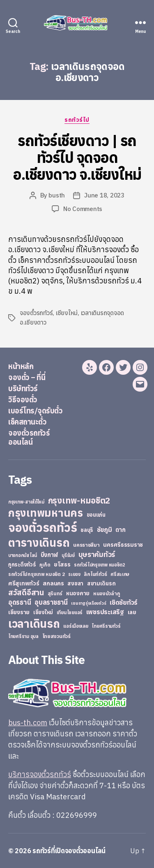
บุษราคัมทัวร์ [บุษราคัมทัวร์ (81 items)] (97, 554)
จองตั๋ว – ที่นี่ (27, 377)
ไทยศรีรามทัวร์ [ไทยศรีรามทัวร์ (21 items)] (106, 626)
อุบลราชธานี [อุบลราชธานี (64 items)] (51, 602)
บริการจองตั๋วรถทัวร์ (40, 774)
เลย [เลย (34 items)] (132, 612)
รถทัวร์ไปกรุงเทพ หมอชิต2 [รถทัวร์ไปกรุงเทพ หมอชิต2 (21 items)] (100, 565)
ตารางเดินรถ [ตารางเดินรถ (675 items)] (39, 542)
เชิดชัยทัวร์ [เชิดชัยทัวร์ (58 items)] (124, 602)
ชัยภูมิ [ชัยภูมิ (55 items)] (105, 529)
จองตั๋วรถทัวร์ (36, 313)
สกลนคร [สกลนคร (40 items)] (53, 583)
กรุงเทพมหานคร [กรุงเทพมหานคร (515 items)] (46, 513)
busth (57, 195)
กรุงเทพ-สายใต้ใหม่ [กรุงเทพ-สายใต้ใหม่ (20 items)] (26, 502)
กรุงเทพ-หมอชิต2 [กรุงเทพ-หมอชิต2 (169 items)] (79, 500)
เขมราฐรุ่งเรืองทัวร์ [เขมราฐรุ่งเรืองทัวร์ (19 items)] (88, 603)
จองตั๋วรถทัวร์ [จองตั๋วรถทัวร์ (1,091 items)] (43, 527)
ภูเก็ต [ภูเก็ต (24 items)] (45, 565)
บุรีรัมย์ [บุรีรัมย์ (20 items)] (68, 555)
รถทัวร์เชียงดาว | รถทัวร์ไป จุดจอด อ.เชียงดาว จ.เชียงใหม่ (77, 157)
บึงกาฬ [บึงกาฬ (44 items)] (49, 555)
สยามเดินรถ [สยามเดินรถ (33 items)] (101, 584)
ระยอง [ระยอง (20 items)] (74, 574)
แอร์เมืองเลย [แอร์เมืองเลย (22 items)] (76, 626)
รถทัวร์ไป (77, 120)
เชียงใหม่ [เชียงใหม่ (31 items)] (43, 612)
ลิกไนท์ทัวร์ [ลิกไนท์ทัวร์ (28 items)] (95, 574)
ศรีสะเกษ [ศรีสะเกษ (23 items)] (120, 574)
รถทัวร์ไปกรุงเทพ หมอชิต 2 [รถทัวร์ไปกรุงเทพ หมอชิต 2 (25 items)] (36, 574)
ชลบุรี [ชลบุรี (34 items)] (87, 530)
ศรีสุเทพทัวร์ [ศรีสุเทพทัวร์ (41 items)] (24, 583)
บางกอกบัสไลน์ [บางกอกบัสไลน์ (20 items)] (23, 555)
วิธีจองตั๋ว (23, 400)
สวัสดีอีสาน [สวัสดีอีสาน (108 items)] (26, 592)
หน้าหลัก (21, 366)
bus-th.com (28, 723)
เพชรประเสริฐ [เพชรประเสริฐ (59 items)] (105, 612)
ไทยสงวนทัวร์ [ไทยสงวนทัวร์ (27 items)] (56, 636)
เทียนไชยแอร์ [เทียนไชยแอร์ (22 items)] (70, 612)
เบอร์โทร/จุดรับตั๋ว (35, 411)
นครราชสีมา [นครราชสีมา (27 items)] (86, 545)
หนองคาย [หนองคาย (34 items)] (78, 593)
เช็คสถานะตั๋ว (27, 422)
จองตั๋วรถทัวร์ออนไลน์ (29, 438)
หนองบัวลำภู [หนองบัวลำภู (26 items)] (107, 593)
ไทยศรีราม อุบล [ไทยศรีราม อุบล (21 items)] (23, 636)
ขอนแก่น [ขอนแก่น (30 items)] (96, 515)
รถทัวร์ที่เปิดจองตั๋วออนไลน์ (69, 851)
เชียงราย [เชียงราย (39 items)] (19, 612)
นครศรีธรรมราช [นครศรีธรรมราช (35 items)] (123, 545)
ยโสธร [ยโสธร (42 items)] (62, 564)
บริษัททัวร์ (23, 389)
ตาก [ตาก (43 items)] (120, 530)
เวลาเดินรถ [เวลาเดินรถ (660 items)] (34, 623)
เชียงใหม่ (67, 313)
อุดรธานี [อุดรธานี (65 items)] (20, 602)
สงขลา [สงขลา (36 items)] (75, 583)
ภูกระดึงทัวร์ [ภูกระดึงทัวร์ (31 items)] (22, 565)
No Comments (83, 209)
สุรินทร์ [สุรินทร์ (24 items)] (55, 593)
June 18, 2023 (104, 195)
